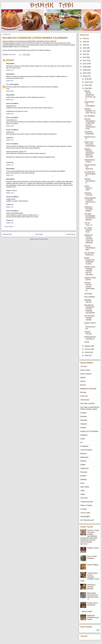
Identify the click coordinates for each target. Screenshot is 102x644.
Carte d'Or (84, 396)
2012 (85, 57)
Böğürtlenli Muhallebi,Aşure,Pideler (93, 617)
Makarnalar (84, 457)
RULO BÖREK (90, 297)
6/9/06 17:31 (10, 207)
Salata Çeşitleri (87, 611)
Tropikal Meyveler (87, 502)
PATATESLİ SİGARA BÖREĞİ (91, 587)
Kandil (83, 439)
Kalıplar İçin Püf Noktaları (89, 431)
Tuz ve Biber (10, 84)
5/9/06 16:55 (10, 91)
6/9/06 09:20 (10, 100)
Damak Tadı (10, 103)
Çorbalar (83, 413)
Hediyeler (84, 424)
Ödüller (83, 465)
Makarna (83, 454)
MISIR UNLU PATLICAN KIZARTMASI (90, 144)
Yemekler (84, 509)
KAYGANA (88, 294)
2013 (85, 54)
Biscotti (83, 385)
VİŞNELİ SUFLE (93, 548)
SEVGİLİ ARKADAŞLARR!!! (90, 248)
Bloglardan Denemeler (88, 389)
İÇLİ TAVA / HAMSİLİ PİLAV (88, 230)
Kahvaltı (83, 428)
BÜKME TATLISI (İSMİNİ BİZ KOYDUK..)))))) (90, 95)
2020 (85, 38)
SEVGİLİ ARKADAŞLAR (90, 181)
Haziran (88, 352)
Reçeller (83, 476)
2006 (85, 76)
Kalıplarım (84, 435)
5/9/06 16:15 (10, 81)
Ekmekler (84, 416)
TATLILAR (84, 498)
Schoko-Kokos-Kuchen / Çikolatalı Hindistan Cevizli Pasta (90, 577)
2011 (85, 60)
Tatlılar (83, 494)
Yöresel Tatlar (85, 513)
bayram (83, 381)
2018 (85, 42)
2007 (85, 73)
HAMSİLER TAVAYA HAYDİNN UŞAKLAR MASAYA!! (89, 239)
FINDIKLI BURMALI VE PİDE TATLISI (90, 111)
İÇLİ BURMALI (90, 116)
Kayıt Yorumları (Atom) (41, 239)
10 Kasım (84, 366)
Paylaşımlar (85, 468)
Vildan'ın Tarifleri (86, 505)
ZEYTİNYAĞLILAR (87, 520)
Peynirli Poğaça (93, 565)
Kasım (87, 82)
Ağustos (88, 346)
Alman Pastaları (86, 374)
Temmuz (88, 349)
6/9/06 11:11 (10, 140)
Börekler (83, 392)
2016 (85, 45)
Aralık (87, 79)
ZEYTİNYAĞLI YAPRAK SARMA (90, 318)
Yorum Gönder (9, 227)
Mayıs (87, 355)
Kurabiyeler (84, 446)
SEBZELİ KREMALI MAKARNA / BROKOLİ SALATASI (89, 153)
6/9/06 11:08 (10, 114)
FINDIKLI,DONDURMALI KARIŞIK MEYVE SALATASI (90, 271)
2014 (85, 51)
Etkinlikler (84, 420)
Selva (82, 483)
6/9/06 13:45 (10, 175)
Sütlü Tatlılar (85, 487)
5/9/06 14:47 (10, 70)
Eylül (87, 88)
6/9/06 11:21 (10, 165)
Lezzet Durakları (86, 450)
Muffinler (83, 461)
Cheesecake (85, 400)
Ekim (87, 85)
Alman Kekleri (85, 370)
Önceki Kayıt (71, 234)
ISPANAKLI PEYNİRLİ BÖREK (89, 209)
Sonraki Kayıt (7, 234)
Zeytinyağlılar (85, 516)
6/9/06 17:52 (10, 223)
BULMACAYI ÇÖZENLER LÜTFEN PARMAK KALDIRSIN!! (90, 309)
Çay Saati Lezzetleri (88, 403)
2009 (85, 67)
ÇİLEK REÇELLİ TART (88, 188)
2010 (85, 64)
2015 (85, 48)
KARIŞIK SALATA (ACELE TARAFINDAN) (89, 287)
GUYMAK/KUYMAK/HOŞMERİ (90, 174)
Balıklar (83, 378)
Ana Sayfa (39, 234)
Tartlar (83, 491)
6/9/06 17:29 (10, 193)
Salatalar (84, 479)
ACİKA (87, 342)
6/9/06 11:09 (10, 126)
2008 (85, 70)
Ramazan (84, 472)
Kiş (81, 442)
